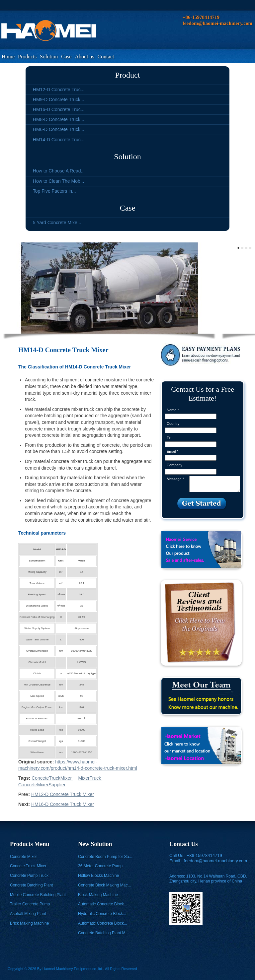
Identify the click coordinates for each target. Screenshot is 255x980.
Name (173, 410)
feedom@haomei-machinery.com (215, 861)
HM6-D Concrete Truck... (59, 129)
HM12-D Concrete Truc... (59, 90)
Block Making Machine (98, 895)
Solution (49, 57)
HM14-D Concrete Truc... (59, 140)
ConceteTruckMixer (52, 778)
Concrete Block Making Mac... (104, 885)
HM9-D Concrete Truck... (59, 99)
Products (27, 57)
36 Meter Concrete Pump (100, 866)
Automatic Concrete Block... (103, 904)
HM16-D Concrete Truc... (59, 109)
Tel (169, 437)
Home (8, 57)
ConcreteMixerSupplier (42, 785)
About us (84, 57)
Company (174, 465)
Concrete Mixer (23, 857)
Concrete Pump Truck (29, 876)
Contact (106, 57)
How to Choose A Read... (59, 171)
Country (173, 424)
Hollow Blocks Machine (98, 876)
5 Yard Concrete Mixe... (57, 223)
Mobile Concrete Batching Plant (38, 895)
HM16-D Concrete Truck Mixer (63, 804)
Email (172, 451)
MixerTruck (90, 778)
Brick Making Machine (29, 923)
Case (66, 57)
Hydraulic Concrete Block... (102, 914)
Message (175, 479)
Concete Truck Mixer (28, 866)
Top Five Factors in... (54, 191)
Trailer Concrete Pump (30, 904)
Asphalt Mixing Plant (28, 914)
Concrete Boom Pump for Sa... (105, 857)
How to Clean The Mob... (59, 181)
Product (128, 75)
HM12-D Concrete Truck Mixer (63, 794)
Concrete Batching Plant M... (103, 933)
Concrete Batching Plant (31, 885)
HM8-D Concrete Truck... (59, 119)
